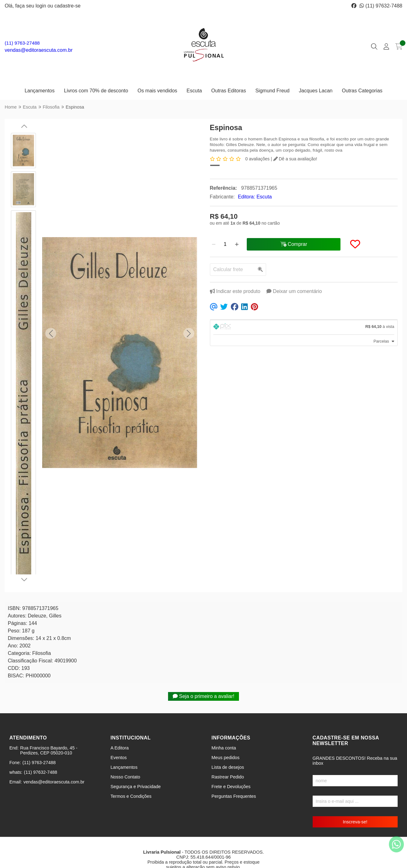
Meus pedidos (226, 736)
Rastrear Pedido (228, 756)
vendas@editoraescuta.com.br (39, 50)
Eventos (119, 736)
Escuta (194, 91)
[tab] (304, 327)
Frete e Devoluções (231, 765)
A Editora (120, 727)
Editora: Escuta (255, 197)
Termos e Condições (131, 775)
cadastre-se (67, 6)
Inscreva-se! (355, 801)
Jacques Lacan (316, 91)
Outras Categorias (362, 91)
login (42, 6)
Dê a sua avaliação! (295, 159)
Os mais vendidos (157, 91)
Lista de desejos (228, 746)
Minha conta (224, 727)
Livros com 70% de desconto (96, 91)
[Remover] (214, 244)
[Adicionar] (237, 244)
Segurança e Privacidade (136, 765)
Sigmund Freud (272, 91)
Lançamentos (40, 91)
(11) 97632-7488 (381, 6)
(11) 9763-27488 (22, 43)
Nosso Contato (125, 756)
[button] (51, 324)
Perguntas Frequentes (234, 775)
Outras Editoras (228, 91)
